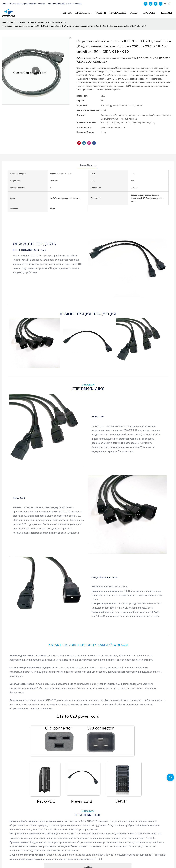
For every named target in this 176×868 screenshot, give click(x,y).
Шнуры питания (37, 22)
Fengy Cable (8, 22)
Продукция (22, 22)
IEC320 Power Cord (57, 22)
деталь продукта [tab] (88, 165)
